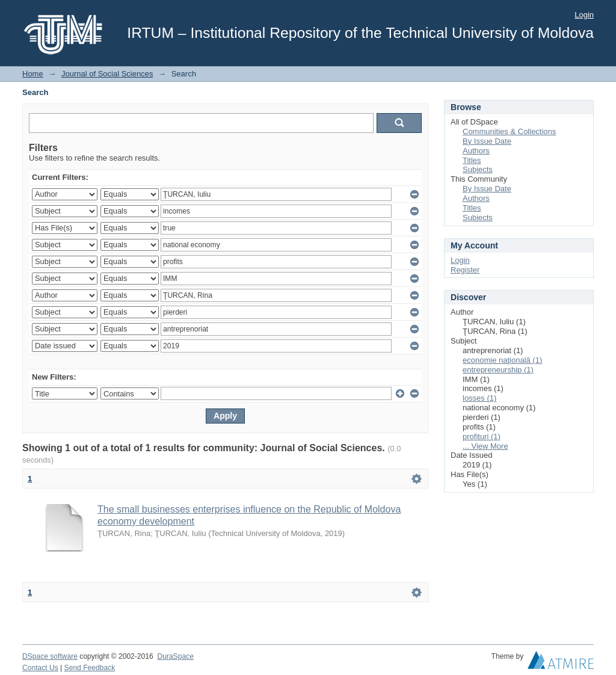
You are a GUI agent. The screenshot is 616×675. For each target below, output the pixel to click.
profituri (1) (482, 436)
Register (465, 270)
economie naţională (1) (502, 360)
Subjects (478, 169)
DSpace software (50, 656)
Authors (476, 151)
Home (33, 74)
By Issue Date (487, 141)
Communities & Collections (509, 131)
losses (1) (479, 398)
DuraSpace (175, 656)
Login (584, 15)
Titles (472, 160)
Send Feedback (90, 668)
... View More (485, 446)
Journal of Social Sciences (107, 74)
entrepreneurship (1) (498, 370)
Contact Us (40, 668)
